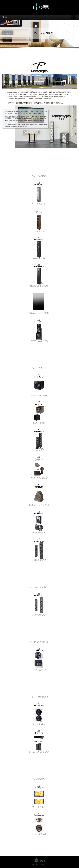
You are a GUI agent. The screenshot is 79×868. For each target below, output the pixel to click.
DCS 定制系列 (39, 779)
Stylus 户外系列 (39, 533)
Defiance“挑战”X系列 (39, 341)
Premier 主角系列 (39, 258)
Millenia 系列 (39, 450)
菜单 (5, 17)
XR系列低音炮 (39, 423)
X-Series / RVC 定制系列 (39, 752)
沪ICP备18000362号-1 (39, 865)
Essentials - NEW (39, 176)
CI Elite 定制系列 (39, 560)
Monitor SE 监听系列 (39, 286)
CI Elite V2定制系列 (39, 587)
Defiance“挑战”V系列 (39, 396)
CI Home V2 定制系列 (39, 697)
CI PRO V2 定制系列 (39, 642)
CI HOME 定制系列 (39, 670)
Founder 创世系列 (39, 231)
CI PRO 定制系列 (39, 615)
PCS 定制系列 (39, 724)
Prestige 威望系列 (39, 368)
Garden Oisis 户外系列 (39, 478)
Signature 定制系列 (39, 834)
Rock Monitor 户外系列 (39, 505)
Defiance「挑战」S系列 (39, 313)
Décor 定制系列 (39, 807)
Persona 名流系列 (39, 204)
